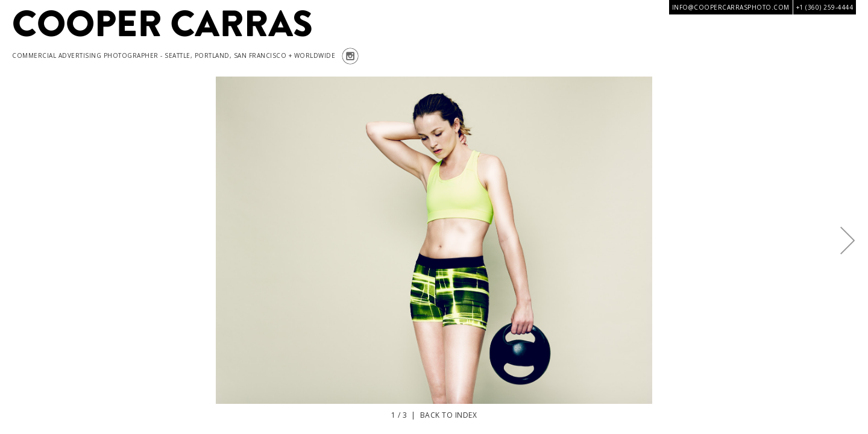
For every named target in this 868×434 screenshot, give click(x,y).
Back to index (449, 415)
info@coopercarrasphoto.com (731, 7)
